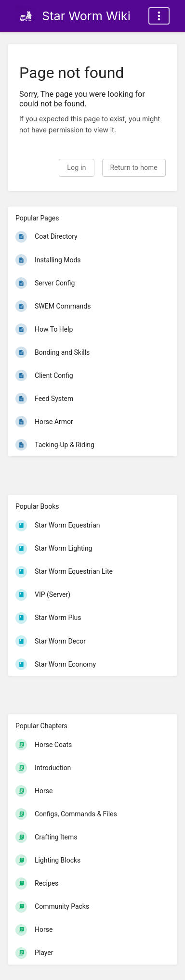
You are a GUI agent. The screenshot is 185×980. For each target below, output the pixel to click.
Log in (76, 168)
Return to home (134, 168)
